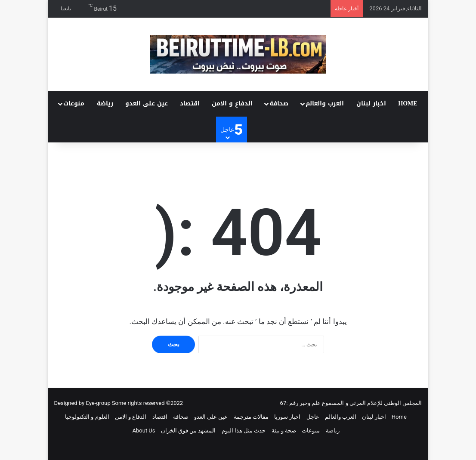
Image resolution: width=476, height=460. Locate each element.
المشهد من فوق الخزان (189, 431)
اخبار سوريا (287, 417)
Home (408, 103)
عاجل (313, 417)
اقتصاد (190, 103)
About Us (144, 431)
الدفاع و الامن (232, 103)
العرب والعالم (325, 103)
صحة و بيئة (284, 431)
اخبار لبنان (371, 103)
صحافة (279, 103)
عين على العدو (147, 103)
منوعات (74, 103)
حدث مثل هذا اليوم (244, 431)
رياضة (105, 103)
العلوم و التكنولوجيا (87, 417)
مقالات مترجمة (251, 417)
